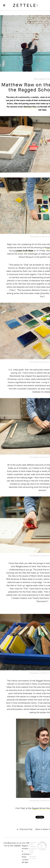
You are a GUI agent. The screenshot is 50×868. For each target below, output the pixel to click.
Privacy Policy (32, 851)
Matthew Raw (30, 107)
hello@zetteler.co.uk (12, 843)
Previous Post (26, 829)
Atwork (34, 858)
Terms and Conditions (33, 848)
